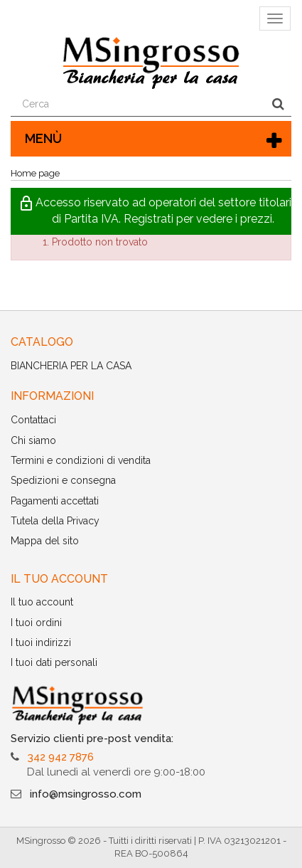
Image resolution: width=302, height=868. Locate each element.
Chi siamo (33, 440)
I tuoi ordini (36, 623)
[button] (151, 211)
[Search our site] (138, 105)
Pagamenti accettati (55, 501)
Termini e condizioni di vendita (81, 460)
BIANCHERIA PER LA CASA (71, 366)
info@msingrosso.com (86, 794)
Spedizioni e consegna (63, 480)
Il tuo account (42, 602)
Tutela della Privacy (55, 521)
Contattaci (33, 420)
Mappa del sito (45, 541)
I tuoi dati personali (54, 662)
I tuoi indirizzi (41, 642)
